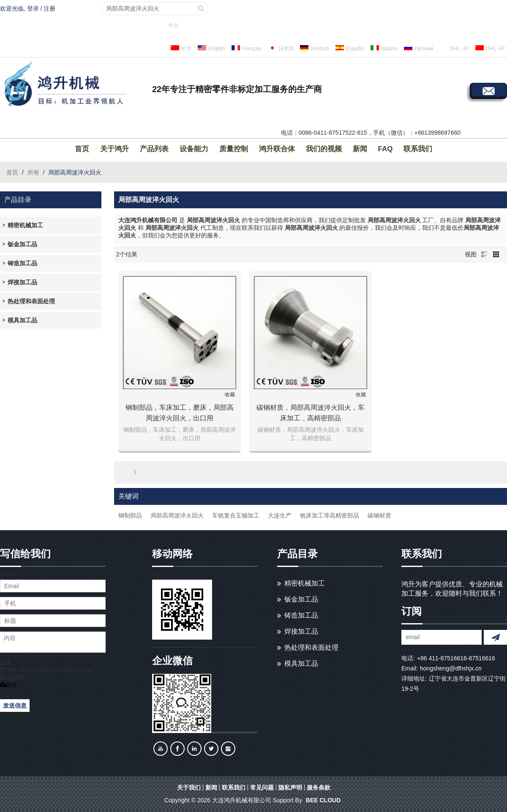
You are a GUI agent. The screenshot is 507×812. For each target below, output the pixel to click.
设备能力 (194, 149)
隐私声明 (290, 787)
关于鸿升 (114, 149)
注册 (49, 8)
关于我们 (189, 787)
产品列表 (154, 149)
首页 (82, 149)
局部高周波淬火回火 (177, 515)
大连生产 (280, 515)
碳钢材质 (379, 515)
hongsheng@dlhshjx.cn (451, 668)
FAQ (386, 149)
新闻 (360, 149)
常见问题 (262, 787)
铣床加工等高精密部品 (330, 515)
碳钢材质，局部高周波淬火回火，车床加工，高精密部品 (311, 413)
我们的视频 (324, 149)
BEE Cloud (323, 800)
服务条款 (319, 787)
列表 (484, 254)
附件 (9, 685)
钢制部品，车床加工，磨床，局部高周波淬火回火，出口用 (180, 413)
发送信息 (15, 706)
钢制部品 (130, 515)
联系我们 (418, 149)
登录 (33, 8)
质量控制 (234, 149)
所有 (33, 172)
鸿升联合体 (277, 149)
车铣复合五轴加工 (236, 515)
